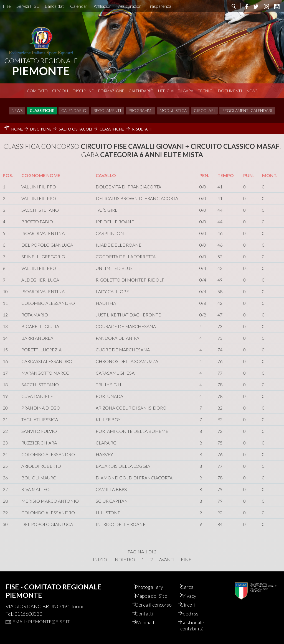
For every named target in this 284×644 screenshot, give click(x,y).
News (252, 91)
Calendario (141, 91)
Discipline (83, 91)
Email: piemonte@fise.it (41, 621)
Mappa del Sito (155, 596)
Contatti (149, 614)
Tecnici (206, 91)
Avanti (167, 559)
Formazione (111, 91)
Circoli (60, 91)
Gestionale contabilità (197, 625)
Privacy (193, 596)
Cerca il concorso (158, 605)
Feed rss (194, 614)
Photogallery (153, 587)
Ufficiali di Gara (176, 91)
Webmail (149, 622)
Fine (186, 559)
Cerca (192, 587)
